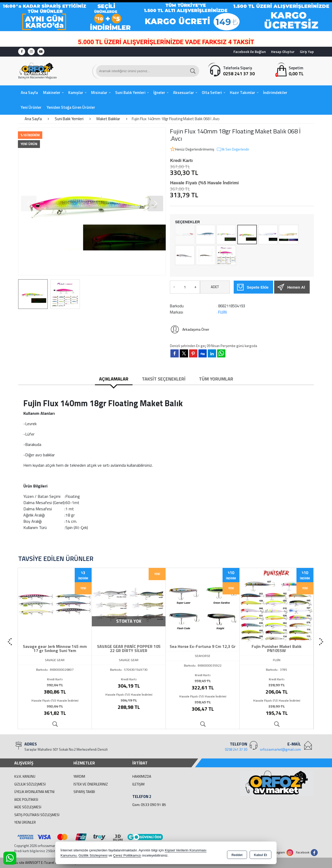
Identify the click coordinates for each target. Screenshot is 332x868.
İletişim (138, 784)
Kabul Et (261, 854)
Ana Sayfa (29, 93)
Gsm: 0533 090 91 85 (149, 805)
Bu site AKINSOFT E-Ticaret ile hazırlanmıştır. (47, 863)
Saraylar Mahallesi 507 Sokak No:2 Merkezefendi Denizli (66, 749)
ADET (215, 287)
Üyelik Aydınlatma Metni (34, 792)
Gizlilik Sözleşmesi (30, 784)
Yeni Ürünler (25, 822)
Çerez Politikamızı (127, 856)
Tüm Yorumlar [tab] (216, 379)
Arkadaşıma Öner (190, 329)
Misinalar (99, 93)
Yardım (79, 776)
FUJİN (222, 312)
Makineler (52, 93)
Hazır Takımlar (243, 93)
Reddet (237, 854)
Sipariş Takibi (84, 792)
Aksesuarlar (184, 93)
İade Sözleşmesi (28, 807)
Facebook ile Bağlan (250, 52)
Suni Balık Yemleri (130, 93)
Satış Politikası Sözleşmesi (37, 815)
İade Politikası (26, 799)
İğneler (159, 93)
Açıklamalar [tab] (114, 379)
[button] (155, 204)
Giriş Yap (307, 52)
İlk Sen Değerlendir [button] (233, 150)
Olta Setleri (212, 93)
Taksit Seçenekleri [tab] (164, 379)
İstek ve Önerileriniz (91, 784)
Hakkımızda (142, 776)
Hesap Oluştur (283, 52)
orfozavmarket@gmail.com (280, 749)
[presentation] (10, 642)
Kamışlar (76, 93)
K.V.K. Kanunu (25, 776)
